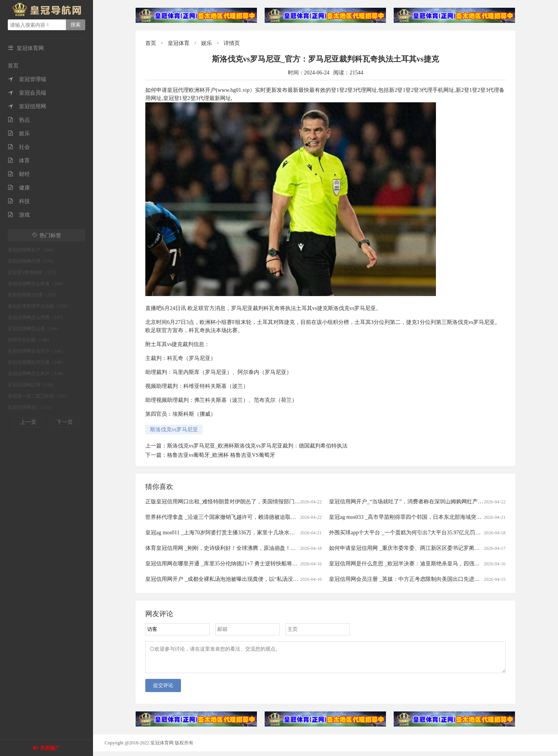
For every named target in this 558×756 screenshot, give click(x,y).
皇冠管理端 (27, 79)
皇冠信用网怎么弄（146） (34, 329)
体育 (19, 161)
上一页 (28, 422)
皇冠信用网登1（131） (31, 407)
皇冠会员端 (27, 93)
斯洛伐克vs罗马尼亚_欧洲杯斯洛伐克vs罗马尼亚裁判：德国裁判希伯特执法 (257, 446)
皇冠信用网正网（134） (32, 385)
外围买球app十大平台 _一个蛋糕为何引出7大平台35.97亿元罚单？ (407, 533)
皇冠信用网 (27, 106)
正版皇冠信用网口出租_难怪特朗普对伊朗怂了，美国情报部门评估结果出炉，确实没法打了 (255, 502)
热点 (19, 120)
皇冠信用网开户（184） (32, 250)
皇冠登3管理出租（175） (33, 272)
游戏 (19, 215)
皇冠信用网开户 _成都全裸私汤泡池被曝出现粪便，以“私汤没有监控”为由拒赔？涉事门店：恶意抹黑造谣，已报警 (283, 579)
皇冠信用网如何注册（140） (37, 362)
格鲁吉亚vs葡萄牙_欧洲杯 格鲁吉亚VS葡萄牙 (221, 455)
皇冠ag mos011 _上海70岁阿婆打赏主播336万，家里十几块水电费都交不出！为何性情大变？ (255, 533)
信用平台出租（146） (30, 340)
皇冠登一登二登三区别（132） (39, 396)
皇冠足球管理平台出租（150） (39, 306)
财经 (19, 174)
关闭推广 (50, 748)
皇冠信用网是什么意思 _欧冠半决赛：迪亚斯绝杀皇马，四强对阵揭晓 (412, 564)
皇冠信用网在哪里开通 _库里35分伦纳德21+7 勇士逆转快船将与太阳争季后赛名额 (243, 564)
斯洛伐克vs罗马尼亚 (174, 430)
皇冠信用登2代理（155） (33, 295)
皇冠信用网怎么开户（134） (37, 374)
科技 (19, 201)
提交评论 (163, 690)
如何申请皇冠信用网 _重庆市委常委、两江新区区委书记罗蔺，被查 (410, 548)
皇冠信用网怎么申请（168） (37, 284)
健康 (19, 188)
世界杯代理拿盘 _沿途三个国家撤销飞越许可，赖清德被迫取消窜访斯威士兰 (237, 517)
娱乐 (19, 133)
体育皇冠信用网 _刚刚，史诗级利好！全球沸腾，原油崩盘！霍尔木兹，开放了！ (242, 548)
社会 (19, 147)
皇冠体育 (179, 43)
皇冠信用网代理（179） (32, 261)
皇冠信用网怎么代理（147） (37, 317)
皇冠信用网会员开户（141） (37, 351)
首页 (13, 66)
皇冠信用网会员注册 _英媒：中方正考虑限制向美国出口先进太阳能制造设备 (421, 579)
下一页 (65, 422)
